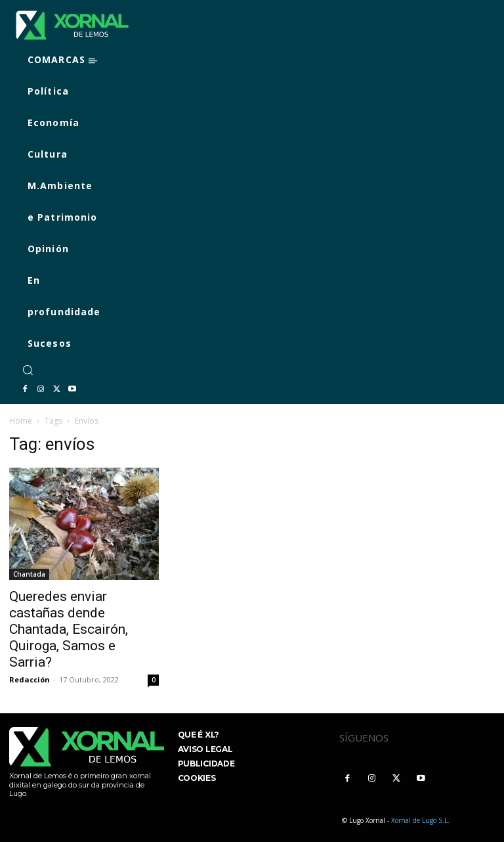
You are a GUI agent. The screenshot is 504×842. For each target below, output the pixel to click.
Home (21, 421)
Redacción (30, 679)
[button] (28, 370)
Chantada (29, 574)
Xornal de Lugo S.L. (420, 820)
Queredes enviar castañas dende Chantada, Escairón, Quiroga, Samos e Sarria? (69, 629)
